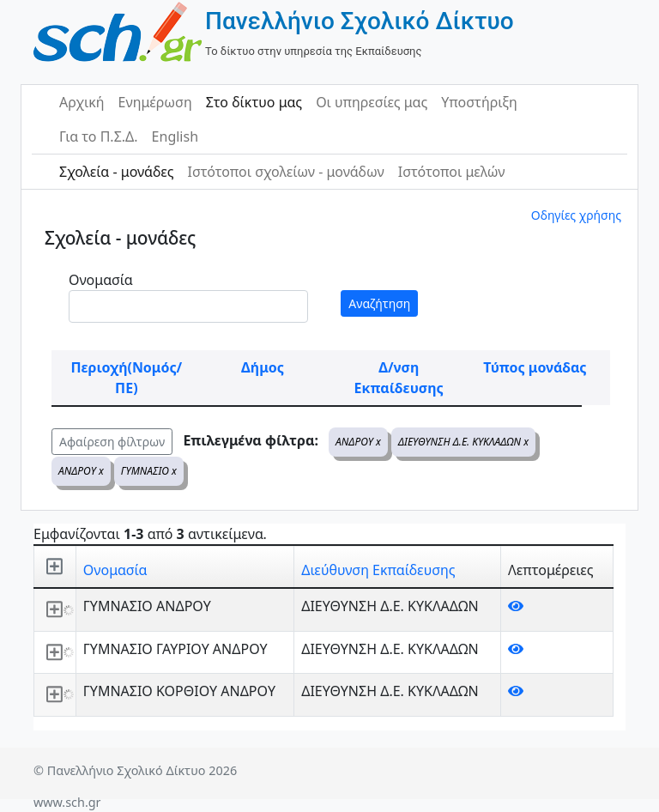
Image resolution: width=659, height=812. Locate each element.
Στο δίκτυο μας (254, 102)
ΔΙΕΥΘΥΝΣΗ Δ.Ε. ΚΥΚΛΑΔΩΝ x (463, 442)
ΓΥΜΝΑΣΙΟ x (149, 471)
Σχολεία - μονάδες (116, 172)
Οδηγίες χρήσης (576, 215)
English (175, 136)
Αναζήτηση (379, 303)
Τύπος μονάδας (535, 367)
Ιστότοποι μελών (452, 172)
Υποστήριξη (479, 102)
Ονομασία (101, 280)
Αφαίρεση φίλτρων (112, 442)
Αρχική (82, 102)
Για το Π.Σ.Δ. (99, 136)
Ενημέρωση (155, 102)
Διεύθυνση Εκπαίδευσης (378, 570)
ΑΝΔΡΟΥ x (358, 442)
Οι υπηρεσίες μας (372, 102)
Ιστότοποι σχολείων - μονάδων (285, 172)
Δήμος (263, 367)
